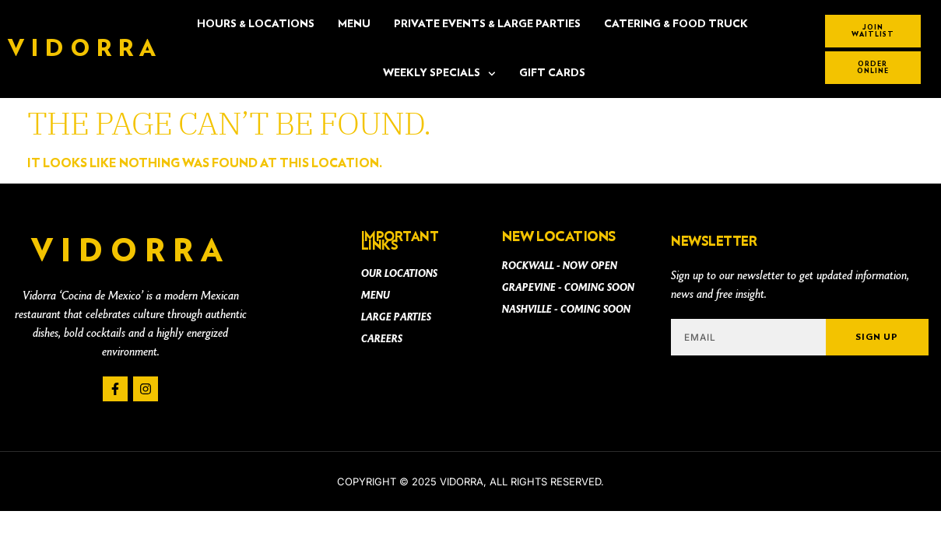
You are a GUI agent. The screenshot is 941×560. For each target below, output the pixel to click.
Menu (354, 24)
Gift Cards (552, 73)
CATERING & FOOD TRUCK (676, 24)
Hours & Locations (256, 24)
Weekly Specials (439, 74)
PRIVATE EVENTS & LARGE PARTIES (487, 24)
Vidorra (85, 49)
